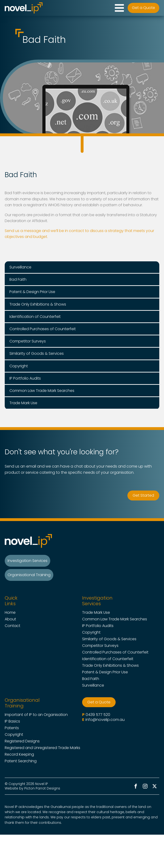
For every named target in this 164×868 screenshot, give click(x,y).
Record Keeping (19, 754)
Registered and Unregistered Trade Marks (42, 748)
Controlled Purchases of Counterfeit (115, 652)
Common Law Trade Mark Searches (115, 619)
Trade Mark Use (96, 613)
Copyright (91, 632)
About (10, 619)
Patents (12, 728)
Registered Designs (22, 741)
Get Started (143, 495)
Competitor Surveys (100, 646)
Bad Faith (91, 679)
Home (10, 613)
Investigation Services (27, 561)
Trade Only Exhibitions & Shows (110, 666)
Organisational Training (29, 575)
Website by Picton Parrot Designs (32, 788)
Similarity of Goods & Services (109, 639)
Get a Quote (143, 8)
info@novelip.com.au (105, 720)
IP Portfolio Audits (98, 626)
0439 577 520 (98, 715)
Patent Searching (21, 761)
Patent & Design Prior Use (105, 672)
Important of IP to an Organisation (36, 715)
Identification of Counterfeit (108, 659)
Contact (13, 626)
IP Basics (12, 721)
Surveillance (93, 685)
